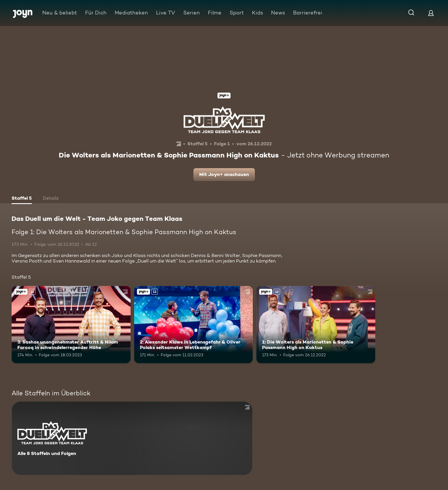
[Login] (431, 13)
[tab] (22, 199)
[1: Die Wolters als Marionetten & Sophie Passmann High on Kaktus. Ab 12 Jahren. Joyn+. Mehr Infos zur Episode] (316, 325)
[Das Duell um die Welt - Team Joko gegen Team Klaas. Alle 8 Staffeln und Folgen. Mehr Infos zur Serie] (132, 438)
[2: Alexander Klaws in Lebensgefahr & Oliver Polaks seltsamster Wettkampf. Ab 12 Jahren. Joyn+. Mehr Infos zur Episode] (194, 325)
